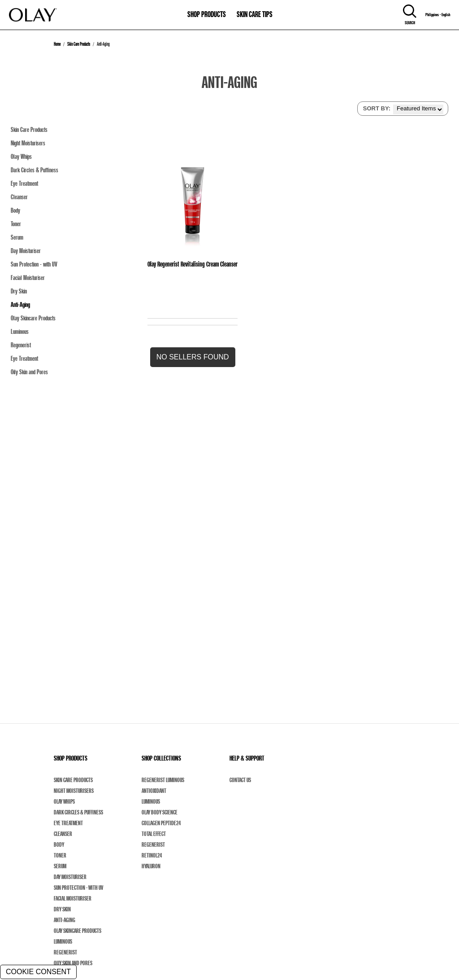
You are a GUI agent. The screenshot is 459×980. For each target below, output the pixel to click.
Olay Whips (64, 801)
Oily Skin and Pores (73, 963)
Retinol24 (152, 855)
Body (59, 844)
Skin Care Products (79, 44)
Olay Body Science (160, 812)
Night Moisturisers (74, 791)
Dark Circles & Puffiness (78, 812)
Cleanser (63, 834)
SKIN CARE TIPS (255, 14)
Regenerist (65, 952)
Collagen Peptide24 (161, 823)
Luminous (63, 941)
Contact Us (240, 780)
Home (57, 44)
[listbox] (418, 109)
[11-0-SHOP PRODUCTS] (207, 10)
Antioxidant (154, 791)
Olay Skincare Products (78, 931)
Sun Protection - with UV (78, 888)
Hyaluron (151, 866)
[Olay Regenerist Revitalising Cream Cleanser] (193, 201)
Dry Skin (62, 909)
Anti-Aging (65, 920)
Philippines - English (438, 15)
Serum (60, 866)
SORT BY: (377, 108)
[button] (193, 357)
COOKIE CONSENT (38, 972)
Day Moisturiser (70, 877)
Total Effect (154, 834)
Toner (60, 855)
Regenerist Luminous (163, 780)
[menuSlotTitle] (207, 10)
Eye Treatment (68, 823)
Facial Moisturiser (73, 898)
